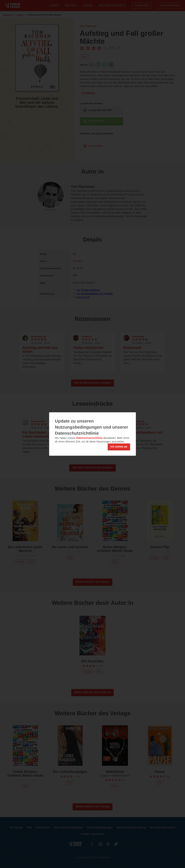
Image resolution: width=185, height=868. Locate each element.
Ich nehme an (119, 447)
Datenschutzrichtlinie (89, 438)
